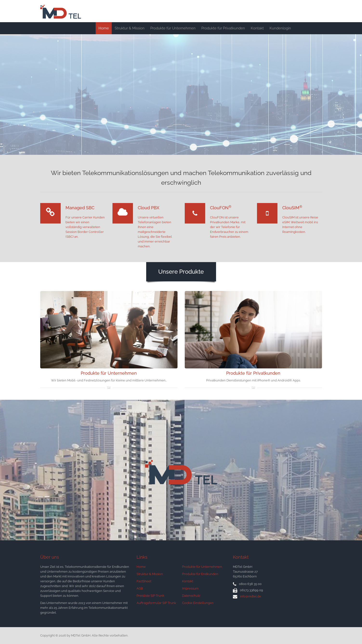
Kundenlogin (280, 28)
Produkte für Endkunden (200, 574)
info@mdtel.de (250, 596)
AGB (140, 588)
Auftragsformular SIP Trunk (156, 603)
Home (104, 28)
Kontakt (257, 28)
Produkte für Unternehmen (173, 28)
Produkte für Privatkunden (223, 28)
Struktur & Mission (130, 28)
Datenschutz (191, 596)
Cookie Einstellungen (198, 603)
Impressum (190, 588)
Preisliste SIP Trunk (150, 596)
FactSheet (144, 581)
